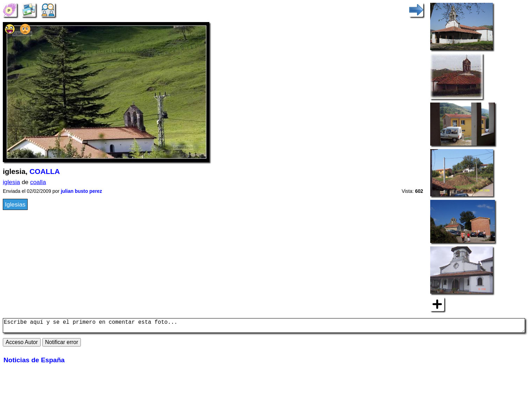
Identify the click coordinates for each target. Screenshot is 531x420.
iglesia (11, 182)
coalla (38, 182)
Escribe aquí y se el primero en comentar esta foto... (264, 327)
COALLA (45, 171)
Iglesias (15, 204)
